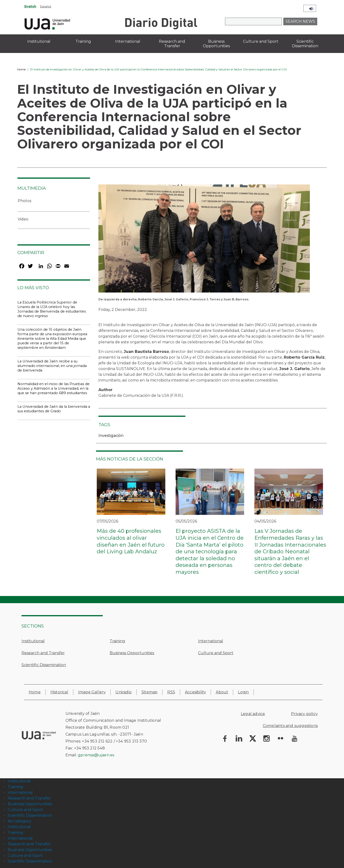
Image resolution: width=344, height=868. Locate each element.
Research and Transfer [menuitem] (172, 44)
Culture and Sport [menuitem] (261, 41)
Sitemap (149, 692)
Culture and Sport (216, 653)
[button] (204, 240)
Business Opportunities (132, 653)
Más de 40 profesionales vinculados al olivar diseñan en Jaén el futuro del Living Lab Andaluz (131, 541)
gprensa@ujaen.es (96, 755)
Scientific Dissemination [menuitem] (305, 44)
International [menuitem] (128, 41)
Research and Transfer (43, 653)
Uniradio (124, 692)
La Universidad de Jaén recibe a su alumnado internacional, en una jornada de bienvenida (52, 366)
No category (19, 821)
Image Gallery (92, 692)
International (211, 641)
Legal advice (253, 714)
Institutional (33, 641)
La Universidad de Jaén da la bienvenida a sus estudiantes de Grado (54, 409)
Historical (59, 692)
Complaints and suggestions (290, 726)
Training (117, 641)
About (222, 692)
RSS (171, 692)
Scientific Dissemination (44, 665)
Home (21, 69)
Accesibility (195, 692)
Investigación (111, 436)
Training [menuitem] (83, 41)
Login (243, 692)
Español (46, 6)
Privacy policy (304, 714)
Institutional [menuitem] (39, 41)
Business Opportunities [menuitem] (216, 44)
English (30, 6)
